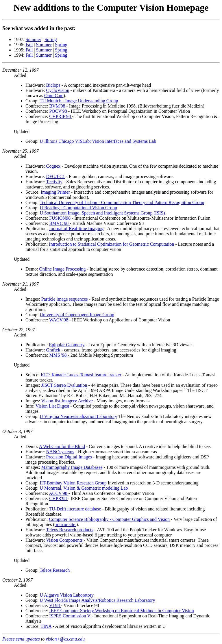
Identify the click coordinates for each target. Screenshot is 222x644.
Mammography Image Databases (72, 467)
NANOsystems (60, 452)
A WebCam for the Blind (62, 446)
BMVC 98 (59, 223)
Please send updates (21, 639)
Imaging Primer (55, 192)
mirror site (65, 524)
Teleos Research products (70, 530)
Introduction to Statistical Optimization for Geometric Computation (111, 244)
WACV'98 (59, 320)
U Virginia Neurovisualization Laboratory (78, 416)
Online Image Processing (63, 269)
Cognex (53, 166)
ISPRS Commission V (70, 616)
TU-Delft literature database (75, 509)
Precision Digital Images (69, 457)
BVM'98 (58, 106)
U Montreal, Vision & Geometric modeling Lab (84, 488)
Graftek (53, 350)
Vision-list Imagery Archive (67, 401)
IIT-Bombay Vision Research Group (73, 483)
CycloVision (58, 90)
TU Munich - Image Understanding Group (79, 101)
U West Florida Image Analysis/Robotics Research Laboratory (97, 600)
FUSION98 (60, 218)
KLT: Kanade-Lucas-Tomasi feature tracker (81, 375)
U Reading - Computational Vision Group (78, 208)
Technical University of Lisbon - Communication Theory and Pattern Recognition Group (122, 202)
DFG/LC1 (56, 176)
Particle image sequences (65, 299)
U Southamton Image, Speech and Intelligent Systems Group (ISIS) (102, 213)
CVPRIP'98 (61, 116)
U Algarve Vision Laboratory (67, 595)
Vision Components (65, 540)
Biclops (53, 85)
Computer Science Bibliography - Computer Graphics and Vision (109, 519)
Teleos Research (55, 570)
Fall (29, 45)
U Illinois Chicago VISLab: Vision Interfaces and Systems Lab (98, 141)
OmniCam (54, 96)
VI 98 (55, 605)
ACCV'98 (59, 493)
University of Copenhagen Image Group (77, 315)
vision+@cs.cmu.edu (65, 639)
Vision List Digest (52, 406)
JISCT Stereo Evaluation (64, 385)
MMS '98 (58, 355)
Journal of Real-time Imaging (76, 228)
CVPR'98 (59, 498)
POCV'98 (59, 111)
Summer (33, 39)
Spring (51, 39)
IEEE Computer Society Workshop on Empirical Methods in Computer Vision (122, 611)
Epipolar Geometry (67, 345)
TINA (46, 626)
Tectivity (54, 182)
